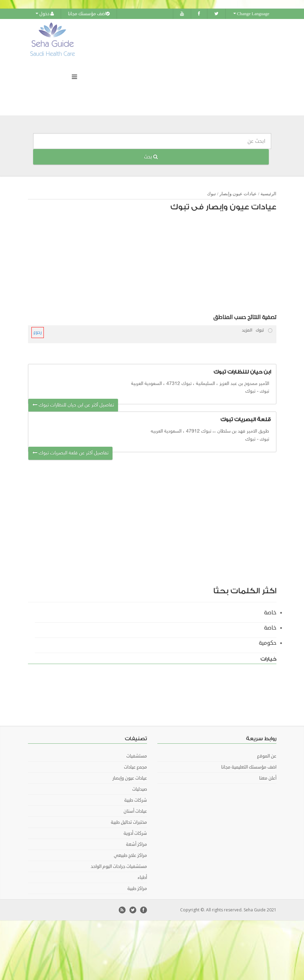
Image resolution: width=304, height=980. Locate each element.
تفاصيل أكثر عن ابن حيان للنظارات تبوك (73, 405)
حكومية (268, 643)
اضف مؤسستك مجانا (89, 14)
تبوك (212, 194)
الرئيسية (268, 194)
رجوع (38, 332)
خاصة (270, 613)
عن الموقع (267, 756)
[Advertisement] (157, 265)
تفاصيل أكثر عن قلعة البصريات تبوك (70, 453)
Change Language (251, 14)
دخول (45, 14)
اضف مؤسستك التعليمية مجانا (249, 767)
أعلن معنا (268, 778)
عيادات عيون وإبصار (238, 194)
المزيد (247, 330)
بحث (151, 157)
